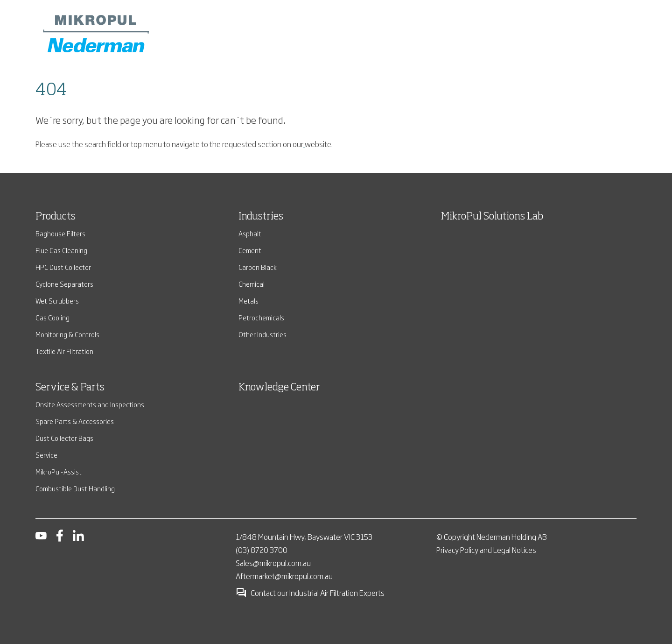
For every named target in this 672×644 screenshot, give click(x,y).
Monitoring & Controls (67, 334)
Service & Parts (70, 388)
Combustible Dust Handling (75, 488)
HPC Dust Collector (63, 267)
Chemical (252, 284)
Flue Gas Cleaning (61, 250)
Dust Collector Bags (64, 438)
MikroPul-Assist (59, 471)
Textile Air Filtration (64, 351)
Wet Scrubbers (57, 301)
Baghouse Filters (60, 233)
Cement (250, 250)
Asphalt (250, 233)
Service (46, 455)
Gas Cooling (52, 317)
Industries (261, 217)
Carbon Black (258, 267)
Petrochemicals (261, 317)
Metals (248, 301)
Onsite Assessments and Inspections (90, 404)
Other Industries (262, 334)
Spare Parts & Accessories (75, 421)
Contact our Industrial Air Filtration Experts (310, 593)
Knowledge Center (279, 388)
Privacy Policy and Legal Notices (486, 550)
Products (56, 217)
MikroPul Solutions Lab (492, 217)
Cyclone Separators (64, 284)
